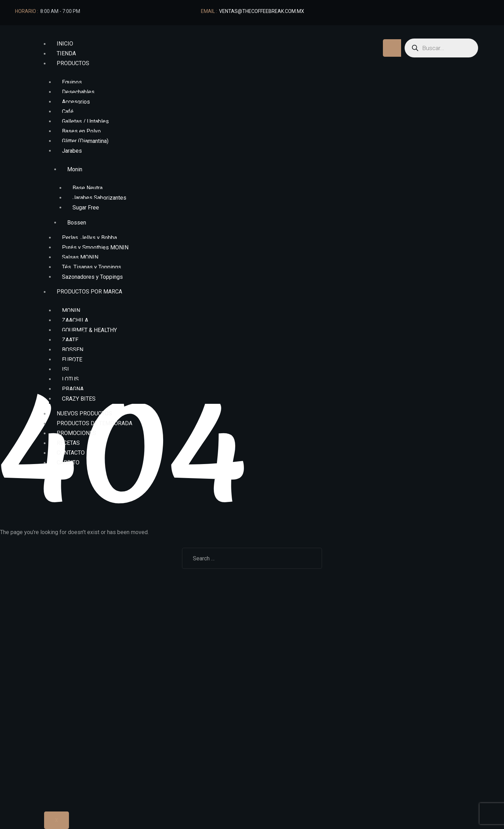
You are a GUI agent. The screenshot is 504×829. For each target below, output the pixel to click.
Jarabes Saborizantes (99, 198)
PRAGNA (73, 389)
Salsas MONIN (80, 257)
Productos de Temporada (94, 424)
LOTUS (70, 379)
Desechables (78, 92)
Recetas (68, 443)
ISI (65, 369)
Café (68, 112)
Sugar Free (86, 208)
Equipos (72, 82)
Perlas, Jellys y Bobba (89, 238)
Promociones (76, 433)
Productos (73, 64)
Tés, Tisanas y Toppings (92, 267)
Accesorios (76, 102)
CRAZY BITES (79, 399)
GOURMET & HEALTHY (89, 330)
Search (308, 558)
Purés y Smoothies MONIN (95, 247)
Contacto (71, 453)
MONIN (71, 310)
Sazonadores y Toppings (92, 277)
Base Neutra (87, 188)
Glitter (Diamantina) (85, 141)
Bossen (77, 223)
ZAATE (70, 340)
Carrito (68, 463)
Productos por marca (89, 292)
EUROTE (72, 360)
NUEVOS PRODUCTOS (84, 414)
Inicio (65, 44)
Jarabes (72, 151)
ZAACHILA (75, 320)
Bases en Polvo (81, 131)
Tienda (66, 54)
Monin (75, 169)
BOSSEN (73, 350)
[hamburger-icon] (393, 48)
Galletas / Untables (85, 121)
